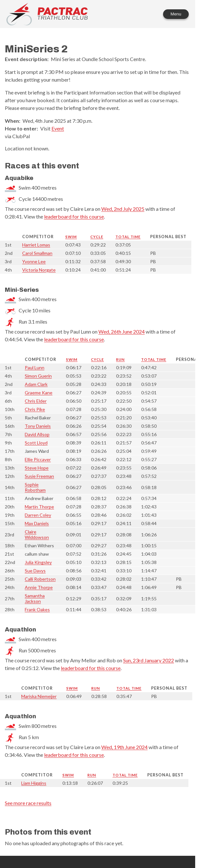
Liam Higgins (34, 783)
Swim (71, 237)
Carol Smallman (37, 253)
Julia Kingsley (38, 562)
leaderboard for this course (74, 216)
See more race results (28, 803)
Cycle (97, 237)
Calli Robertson (40, 579)
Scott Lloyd (36, 443)
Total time (128, 237)
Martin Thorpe (39, 507)
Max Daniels (37, 523)
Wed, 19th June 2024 (124, 747)
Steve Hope (37, 468)
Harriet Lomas (36, 245)
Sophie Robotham (35, 487)
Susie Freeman (39, 476)
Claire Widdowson (37, 534)
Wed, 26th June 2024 (122, 331)
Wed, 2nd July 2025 (123, 209)
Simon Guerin (38, 376)
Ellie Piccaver (38, 459)
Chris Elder (36, 401)
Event (58, 128)
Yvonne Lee (34, 261)
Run (120, 359)
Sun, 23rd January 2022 (149, 660)
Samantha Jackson (35, 598)
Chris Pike (35, 409)
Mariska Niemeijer (39, 696)
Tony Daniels (38, 426)
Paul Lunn (35, 367)
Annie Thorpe (39, 587)
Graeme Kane (39, 393)
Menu (176, 14)
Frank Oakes (37, 609)
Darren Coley (38, 515)
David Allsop (37, 434)
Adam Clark (36, 384)
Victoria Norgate (39, 270)
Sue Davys (35, 571)
